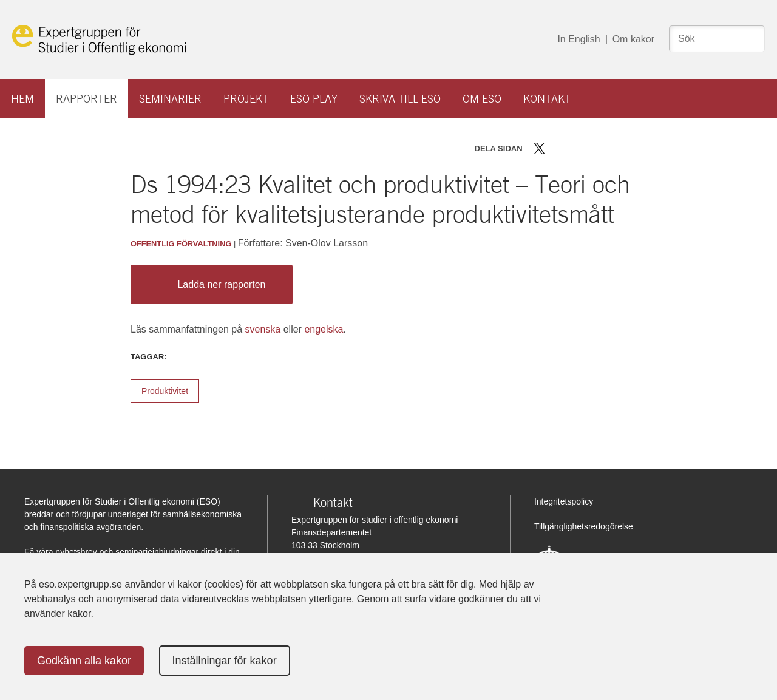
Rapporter (87, 99)
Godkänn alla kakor (84, 661)
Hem (22, 99)
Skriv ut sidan (615, 148)
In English (579, 39)
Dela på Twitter (539, 148)
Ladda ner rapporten (209, 284)
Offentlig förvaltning (181, 244)
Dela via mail (594, 148)
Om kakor (633, 39)
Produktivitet (165, 391)
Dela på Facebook (557, 148)
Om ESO (482, 99)
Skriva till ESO (400, 99)
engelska (324, 329)
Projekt (246, 99)
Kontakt (547, 99)
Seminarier (170, 99)
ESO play (314, 99)
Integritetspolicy (564, 501)
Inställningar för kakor (225, 661)
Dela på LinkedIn (575, 148)
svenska (263, 329)
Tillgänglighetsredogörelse (584, 526)
